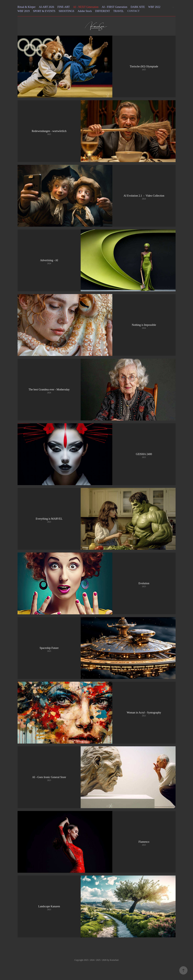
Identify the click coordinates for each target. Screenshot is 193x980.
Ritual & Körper (27, 7)
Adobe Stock (85, 11)
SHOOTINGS (66, 11)
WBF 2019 (24, 11)
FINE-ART (64, 7)
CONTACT (133, 11)
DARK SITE (138, 7)
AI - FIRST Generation (115, 7)
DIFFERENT (103, 11)
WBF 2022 (154, 7)
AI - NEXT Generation (86, 7)
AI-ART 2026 (46, 7)
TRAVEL (119, 11)
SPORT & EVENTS (44, 11)
